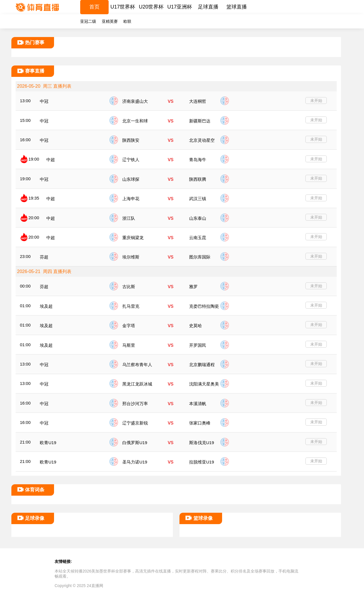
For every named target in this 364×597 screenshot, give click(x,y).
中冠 (44, 101)
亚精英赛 (110, 21)
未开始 (316, 100)
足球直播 (208, 7)
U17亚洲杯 (180, 7)
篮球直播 (237, 7)
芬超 (44, 257)
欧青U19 (48, 443)
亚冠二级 (88, 21)
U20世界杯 (151, 7)
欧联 (127, 21)
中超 (51, 160)
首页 (94, 7)
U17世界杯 (123, 7)
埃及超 (46, 306)
